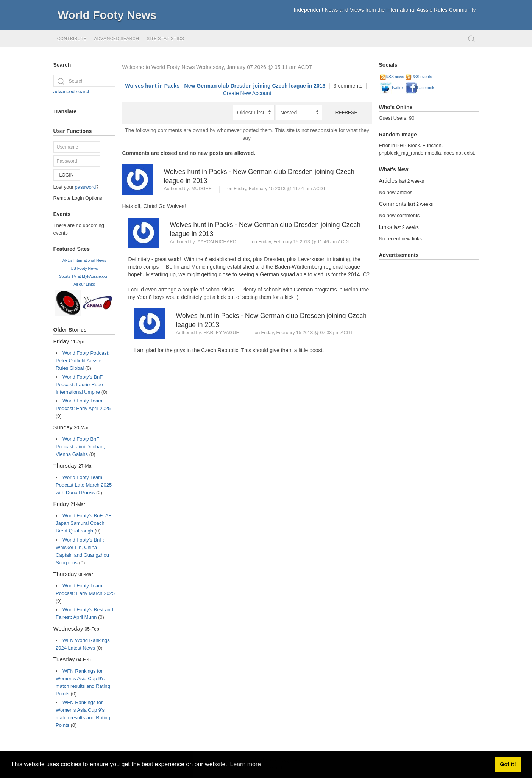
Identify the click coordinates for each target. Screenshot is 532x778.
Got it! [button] (508, 764)
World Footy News (107, 15)
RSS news (392, 77)
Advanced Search (116, 38)
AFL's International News (84, 261)
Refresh (347, 113)
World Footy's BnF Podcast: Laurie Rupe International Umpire (79, 384)
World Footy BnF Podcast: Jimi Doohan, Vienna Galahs (80, 447)
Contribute (72, 38)
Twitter (392, 88)
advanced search (72, 92)
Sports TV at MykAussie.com (84, 276)
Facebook (420, 88)
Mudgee (201, 189)
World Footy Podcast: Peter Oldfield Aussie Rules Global (83, 361)
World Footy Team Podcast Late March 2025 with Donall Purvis (84, 485)
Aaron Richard (217, 242)
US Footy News (84, 268)
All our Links (84, 284)
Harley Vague (221, 333)
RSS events (419, 77)
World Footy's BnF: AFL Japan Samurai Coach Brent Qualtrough (85, 523)
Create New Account (247, 93)
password (86, 187)
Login (67, 175)
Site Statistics (165, 38)
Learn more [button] (245, 764)
